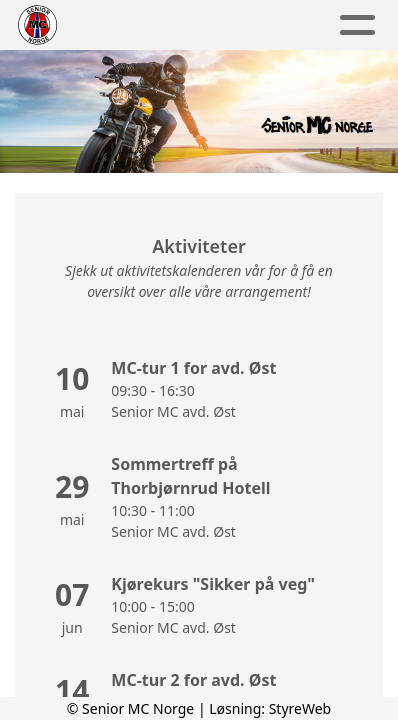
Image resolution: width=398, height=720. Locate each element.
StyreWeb (300, 708)
